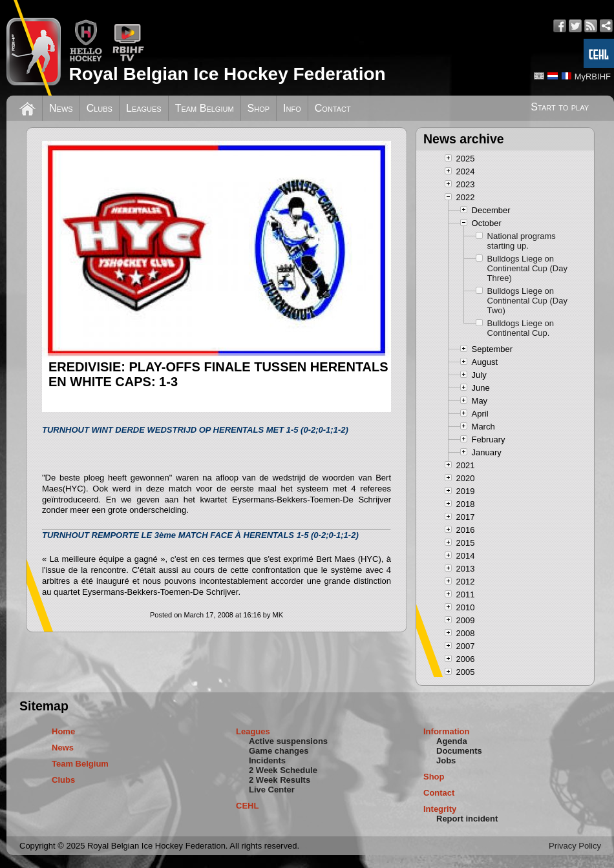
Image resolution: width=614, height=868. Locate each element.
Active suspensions (288, 741)
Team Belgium (205, 108)
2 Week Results (280, 780)
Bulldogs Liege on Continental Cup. (521, 328)
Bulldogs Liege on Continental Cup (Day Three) (527, 268)
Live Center (272, 790)
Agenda (452, 741)
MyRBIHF (593, 77)
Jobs (446, 760)
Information (447, 731)
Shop (259, 108)
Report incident (467, 819)
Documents (459, 751)
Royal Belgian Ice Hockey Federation (227, 74)
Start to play (560, 107)
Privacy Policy (575, 846)
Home (63, 731)
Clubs (100, 108)
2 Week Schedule (283, 770)
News (61, 108)
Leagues (144, 108)
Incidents (267, 760)
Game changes (279, 751)
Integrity (440, 809)
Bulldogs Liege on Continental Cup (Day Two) (527, 301)
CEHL (247, 806)
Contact (333, 108)
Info (292, 108)
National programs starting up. (522, 241)
